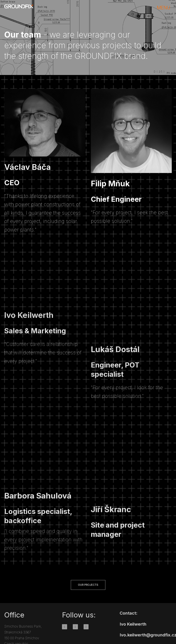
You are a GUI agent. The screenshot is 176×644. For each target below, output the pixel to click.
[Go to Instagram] (75, 631)
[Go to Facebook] (65, 631)
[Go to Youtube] (86, 631)
